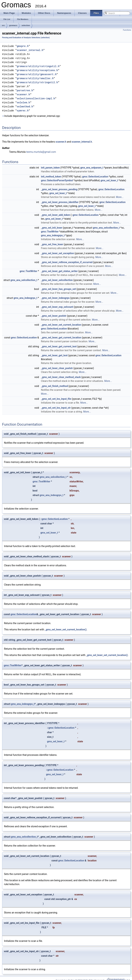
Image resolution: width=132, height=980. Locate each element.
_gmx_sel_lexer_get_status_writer (59, 268)
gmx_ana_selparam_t (92, 165)
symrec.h (23, 108)
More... (120, 194)
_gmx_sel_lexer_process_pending (59, 186)
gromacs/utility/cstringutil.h (38, 65)
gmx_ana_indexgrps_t (53, 232)
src (3, 25)
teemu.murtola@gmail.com (41, 149)
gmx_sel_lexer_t (109, 177)
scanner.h (23, 92)
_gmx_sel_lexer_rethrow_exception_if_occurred (67, 259)
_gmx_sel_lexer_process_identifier (60, 199)
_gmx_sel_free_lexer (52, 241)
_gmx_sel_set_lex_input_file (56, 396)
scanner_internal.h (30, 50)
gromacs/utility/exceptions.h (37, 69)
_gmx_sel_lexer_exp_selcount (57, 304)
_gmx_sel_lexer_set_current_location (61, 322)
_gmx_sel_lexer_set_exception (57, 250)
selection (26, 25)
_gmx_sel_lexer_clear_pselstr (57, 365)
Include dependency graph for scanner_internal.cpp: (31, 113)
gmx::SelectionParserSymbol (57, 177)
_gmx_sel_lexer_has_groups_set (58, 286)
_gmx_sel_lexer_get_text (54, 352)
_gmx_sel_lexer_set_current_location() (66, 627)
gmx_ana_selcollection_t (106, 225)
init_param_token (50, 165)
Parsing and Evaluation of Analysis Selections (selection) (26, 38)
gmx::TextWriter (50, 229)
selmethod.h (25, 104)
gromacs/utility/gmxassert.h (37, 73)
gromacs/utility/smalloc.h (35, 77)
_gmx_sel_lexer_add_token (55, 212)
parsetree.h (25, 88)
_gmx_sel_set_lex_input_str (56, 405)
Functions (127, 30)
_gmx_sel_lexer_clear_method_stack (61, 374)
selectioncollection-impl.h (36, 96)
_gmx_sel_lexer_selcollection (57, 277)
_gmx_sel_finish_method (54, 383)
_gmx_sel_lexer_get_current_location (61, 335)
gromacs (13, 25)
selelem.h (23, 100)
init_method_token (51, 174)
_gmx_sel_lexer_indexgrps (55, 295)
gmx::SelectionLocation (95, 174)
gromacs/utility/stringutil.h (37, 81)
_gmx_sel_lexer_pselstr (54, 313)
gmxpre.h (23, 46)
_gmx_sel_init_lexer (52, 225)
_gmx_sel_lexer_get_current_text (59, 343)
